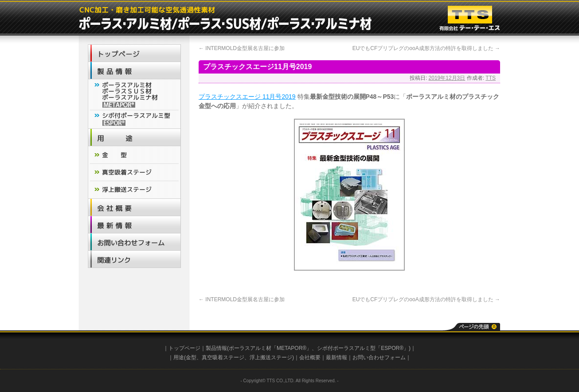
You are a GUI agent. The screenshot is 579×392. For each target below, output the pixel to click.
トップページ (184, 348)
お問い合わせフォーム (379, 357)
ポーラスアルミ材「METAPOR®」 (270, 348)
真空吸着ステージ (223, 357)
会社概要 (310, 357)
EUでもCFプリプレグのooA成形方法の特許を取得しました (426, 48)
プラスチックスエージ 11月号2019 (247, 97)
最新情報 (336, 357)
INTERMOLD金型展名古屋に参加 (242, 48)
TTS (491, 78)
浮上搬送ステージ (271, 357)
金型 (191, 357)
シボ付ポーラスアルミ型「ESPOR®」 (363, 348)
